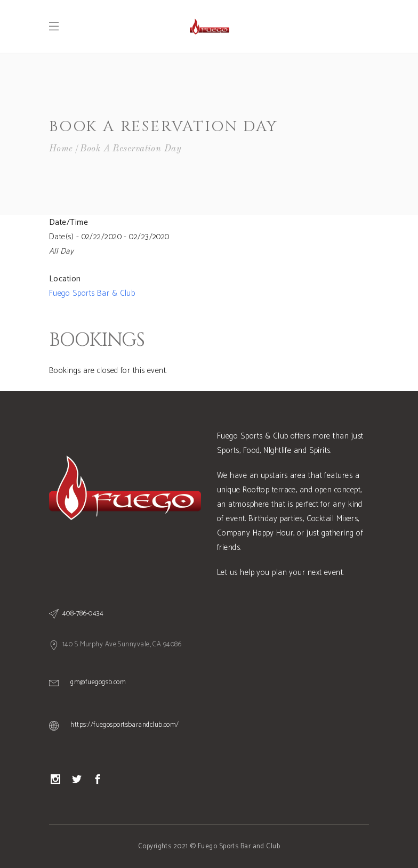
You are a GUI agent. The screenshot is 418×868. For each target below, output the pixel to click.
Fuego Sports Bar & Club (92, 293)
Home (61, 149)
